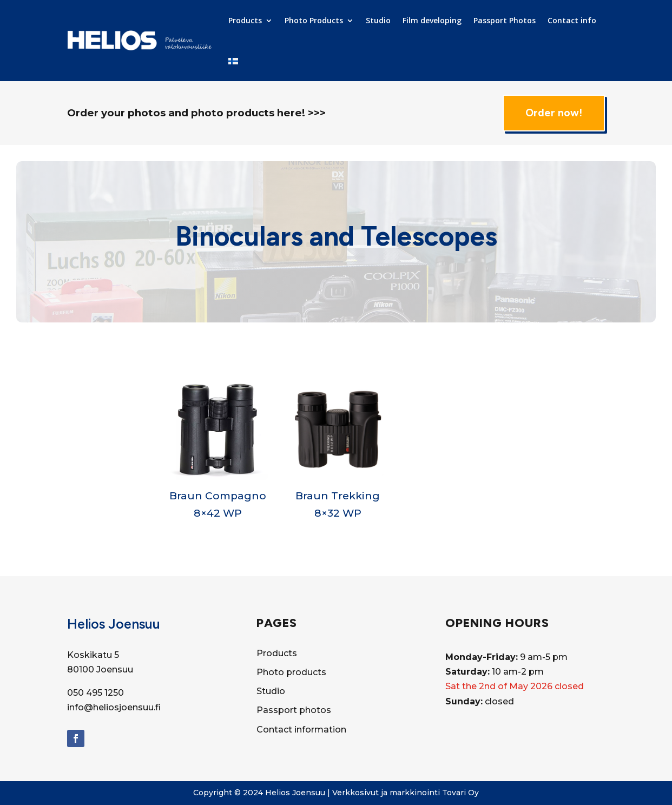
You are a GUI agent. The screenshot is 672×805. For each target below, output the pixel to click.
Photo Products (314, 20)
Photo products (291, 672)
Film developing (432, 20)
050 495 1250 (95, 693)
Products (245, 20)
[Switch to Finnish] (233, 61)
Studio (378, 20)
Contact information (301, 730)
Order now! (554, 113)
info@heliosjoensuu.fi (114, 707)
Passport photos (294, 710)
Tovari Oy (460, 793)
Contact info (572, 20)
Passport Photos (505, 20)
